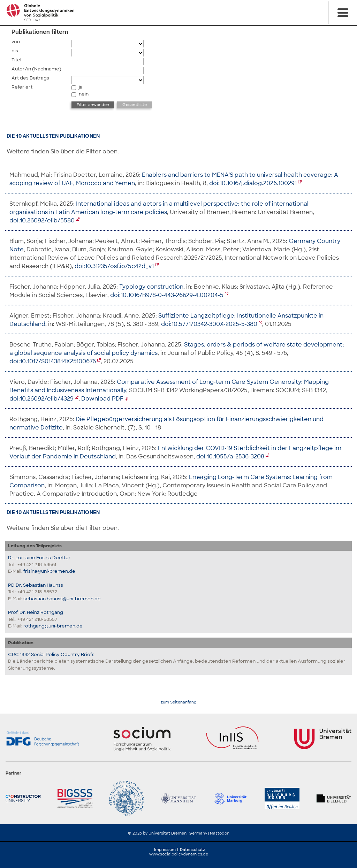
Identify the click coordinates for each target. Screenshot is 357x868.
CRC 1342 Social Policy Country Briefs (51, 654)
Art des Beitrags (30, 78)
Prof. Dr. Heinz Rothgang (36, 612)
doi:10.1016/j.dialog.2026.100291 (253, 183)
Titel (16, 60)
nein (84, 94)
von (16, 42)
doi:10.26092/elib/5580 (42, 220)
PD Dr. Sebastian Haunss (36, 585)
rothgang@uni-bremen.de (53, 626)
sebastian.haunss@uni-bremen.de (62, 599)
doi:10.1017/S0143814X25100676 (53, 361)
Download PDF (102, 399)
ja (81, 87)
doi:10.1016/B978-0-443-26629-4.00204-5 (167, 295)
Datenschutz (192, 850)
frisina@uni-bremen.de (49, 571)
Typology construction (151, 287)
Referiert (22, 87)
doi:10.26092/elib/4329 (41, 399)
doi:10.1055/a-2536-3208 (230, 456)
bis (15, 51)
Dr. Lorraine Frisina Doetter (39, 558)
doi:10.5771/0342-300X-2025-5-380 (209, 324)
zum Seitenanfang (179, 702)
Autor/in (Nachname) (36, 69)
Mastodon (220, 833)
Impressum (165, 850)
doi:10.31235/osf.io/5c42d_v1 (114, 266)
